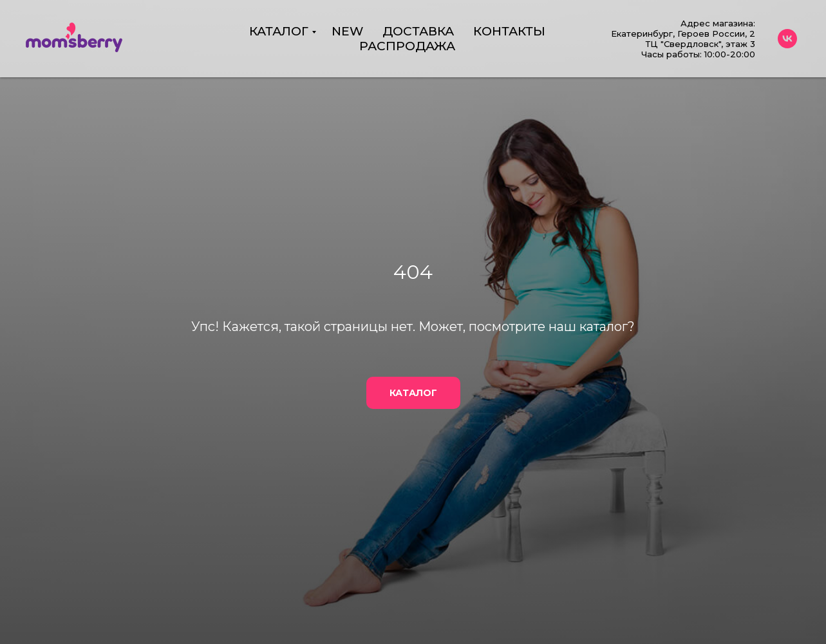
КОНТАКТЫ (509, 31)
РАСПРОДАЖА (407, 46)
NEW (347, 31)
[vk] (787, 39)
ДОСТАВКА (418, 31)
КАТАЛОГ (279, 31)
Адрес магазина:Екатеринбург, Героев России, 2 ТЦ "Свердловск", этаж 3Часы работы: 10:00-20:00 (683, 39)
